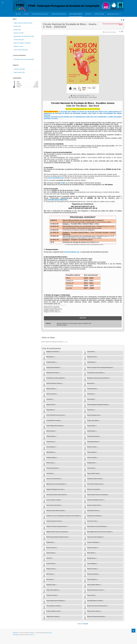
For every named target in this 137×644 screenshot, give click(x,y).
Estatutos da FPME (19, 33)
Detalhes (83, 318)
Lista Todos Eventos (76, 14)
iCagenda (86, 624)
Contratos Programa (19, 40)
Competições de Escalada (40, 14)
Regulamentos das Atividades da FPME (24, 36)
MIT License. (49, 633)
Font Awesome (16, 635)
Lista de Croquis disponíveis (21, 50)
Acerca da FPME (99, 14)
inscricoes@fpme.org (56, 178)
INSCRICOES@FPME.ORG (58, 200)
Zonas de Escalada (114, 14)
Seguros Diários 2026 (19, 72)
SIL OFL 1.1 (32, 635)
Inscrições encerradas (109, 32)
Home (18, 14)
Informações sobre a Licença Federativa (24, 59)
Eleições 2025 (17, 30)
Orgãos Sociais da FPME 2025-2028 (23, 23)
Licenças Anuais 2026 (19, 69)
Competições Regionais (59, 14)
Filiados (26, 14)
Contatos (88, 14)
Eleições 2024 (17, 26)
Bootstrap (15, 633)
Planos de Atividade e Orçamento (22, 43)
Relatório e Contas (18, 46)
